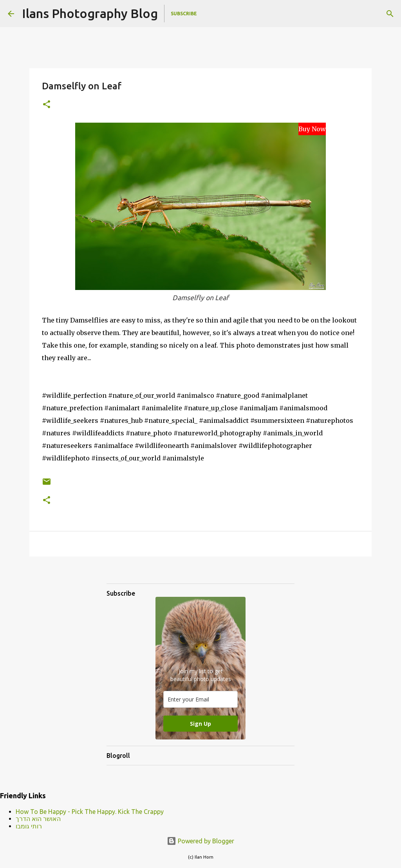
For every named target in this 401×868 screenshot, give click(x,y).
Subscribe (184, 14)
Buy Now (312, 129)
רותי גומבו (29, 826)
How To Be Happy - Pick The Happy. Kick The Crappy (90, 812)
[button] (47, 105)
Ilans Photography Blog (90, 13)
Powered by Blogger (200, 841)
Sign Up (200, 724)
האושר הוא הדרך (38, 819)
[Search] (390, 14)
